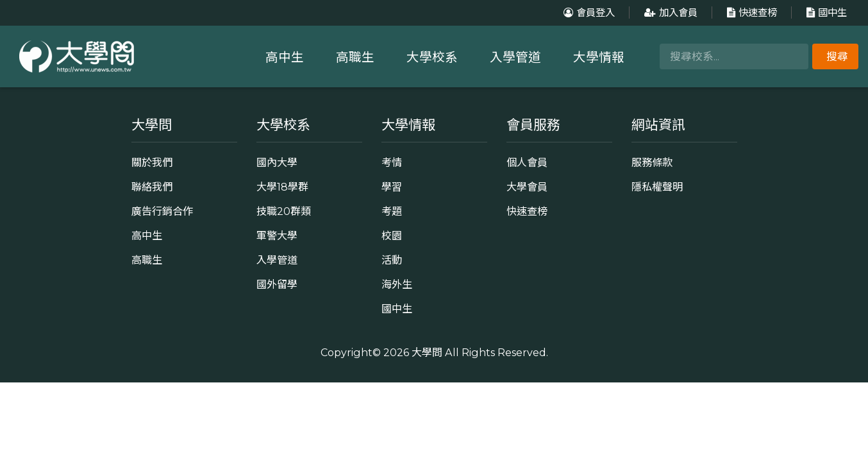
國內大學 (277, 162)
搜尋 (837, 56)
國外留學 (277, 284)
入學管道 (515, 57)
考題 (392, 211)
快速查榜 (750, 13)
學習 (392, 187)
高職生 (355, 57)
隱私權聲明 (657, 187)
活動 (392, 260)
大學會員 (527, 187)
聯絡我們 (152, 187)
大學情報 (599, 57)
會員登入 (588, 13)
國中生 (825, 13)
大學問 (427, 352)
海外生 (397, 284)
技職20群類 (284, 211)
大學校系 (432, 57)
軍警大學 (277, 235)
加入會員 (669, 13)
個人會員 (527, 162)
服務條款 (652, 162)
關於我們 (152, 162)
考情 (392, 162)
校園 (392, 235)
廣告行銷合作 (162, 211)
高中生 (285, 57)
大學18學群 (282, 187)
